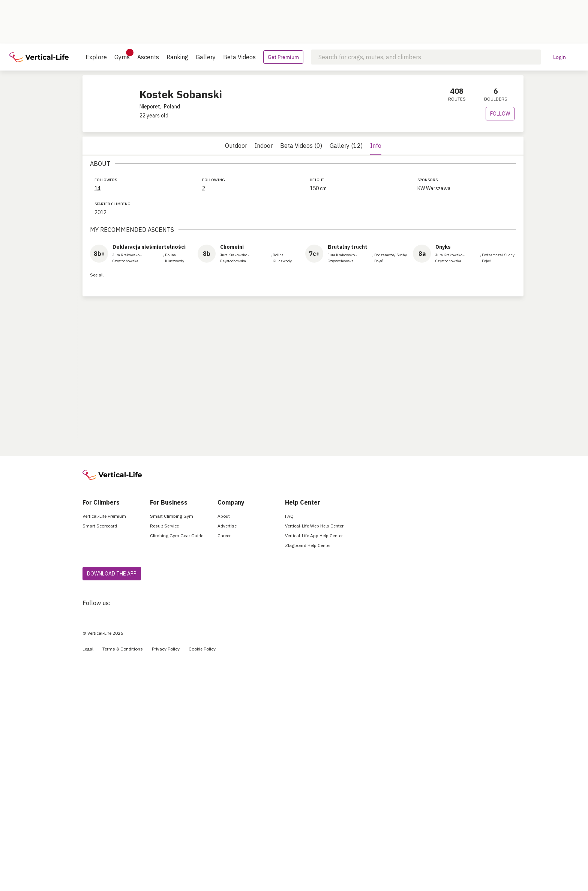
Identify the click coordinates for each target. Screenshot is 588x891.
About (224, 516)
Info (376, 146)
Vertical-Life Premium (104, 516)
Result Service (164, 526)
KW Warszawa (434, 188)
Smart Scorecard (100, 526)
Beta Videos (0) (301, 146)
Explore (96, 57)
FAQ (289, 516)
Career (224, 536)
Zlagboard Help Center (308, 545)
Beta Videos (239, 57)
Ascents (148, 57)
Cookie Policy (202, 649)
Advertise (227, 526)
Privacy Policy (166, 649)
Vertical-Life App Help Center (314, 536)
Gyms (122, 55)
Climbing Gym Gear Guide (177, 536)
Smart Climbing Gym (172, 516)
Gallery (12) (346, 146)
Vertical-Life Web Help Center (314, 526)
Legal (88, 649)
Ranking (177, 57)
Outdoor (236, 146)
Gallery (206, 57)
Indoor (264, 146)
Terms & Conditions (123, 649)
